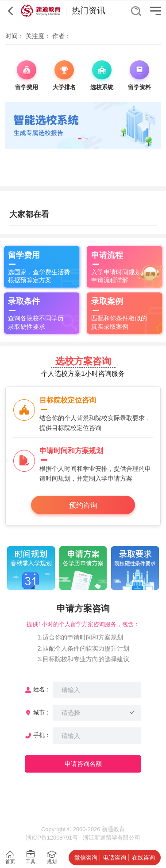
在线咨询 (143, 858)
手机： (42, 735)
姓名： (42, 689)
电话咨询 (115, 858)
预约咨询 (83, 505)
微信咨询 (86, 858)
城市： (42, 712)
